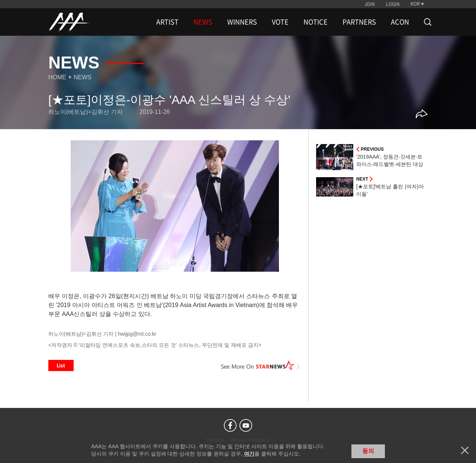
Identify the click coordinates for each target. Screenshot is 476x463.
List (61, 365)
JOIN (370, 4)
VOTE (280, 22)
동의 (368, 451)
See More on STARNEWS (261, 365)
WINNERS (242, 22)
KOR (415, 4)
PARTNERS (359, 22)
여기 (249, 454)
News (83, 77)
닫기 (465, 450)
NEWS (203, 22)
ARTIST (167, 22)
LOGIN (393, 4)
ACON (400, 22)
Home (57, 77)
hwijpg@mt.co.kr (137, 334)
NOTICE (316, 22)
